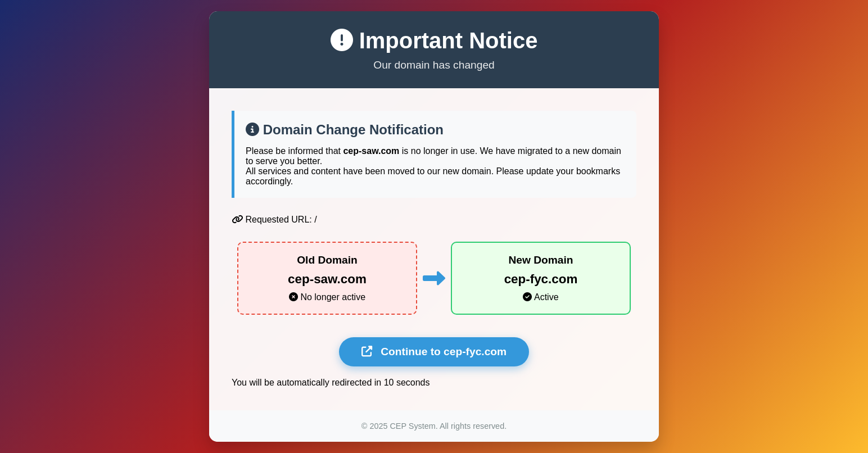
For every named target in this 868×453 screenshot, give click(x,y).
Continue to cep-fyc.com (434, 352)
